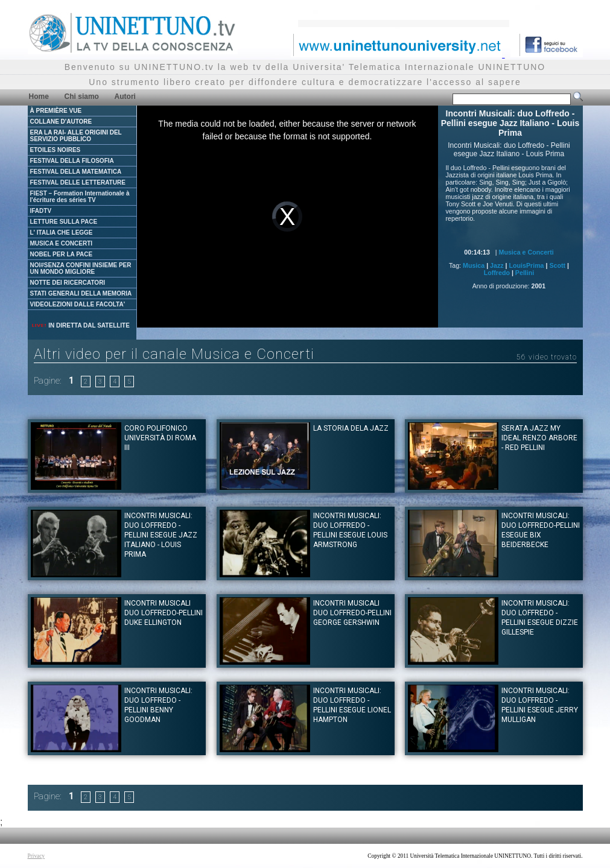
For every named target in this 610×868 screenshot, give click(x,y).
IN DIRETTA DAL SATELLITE (80, 325)
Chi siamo (82, 97)
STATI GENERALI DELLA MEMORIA (81, 293)
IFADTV (41, 211)
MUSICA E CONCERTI (62, 243)
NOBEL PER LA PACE (62, 254)
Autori (125, 97)
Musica (474, 265)
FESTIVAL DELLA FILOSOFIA (72, 161)
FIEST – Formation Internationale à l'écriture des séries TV (80, 197)
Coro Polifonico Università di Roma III (160, 438)
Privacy (37, 856)
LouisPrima (527, 265)
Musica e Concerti (526, 252)
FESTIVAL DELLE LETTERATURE (78, 182)
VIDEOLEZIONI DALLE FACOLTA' (78, 304)
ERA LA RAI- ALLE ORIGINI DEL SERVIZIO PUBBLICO (76, 136)
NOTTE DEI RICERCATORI (68, 283)
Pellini (525, 273)
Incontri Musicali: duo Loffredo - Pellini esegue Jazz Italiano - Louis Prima (161, 535)
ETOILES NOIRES (56, 150)
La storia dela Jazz (351, 428)
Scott (557, 265)
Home (39, 97)
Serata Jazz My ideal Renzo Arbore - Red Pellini (539, 438)
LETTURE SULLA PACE (64, 222)
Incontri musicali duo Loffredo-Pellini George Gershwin (352, 613)
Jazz (497, 265)
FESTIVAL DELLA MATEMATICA (76, 172)
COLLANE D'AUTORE (61, 122)
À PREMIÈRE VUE (56, 111)
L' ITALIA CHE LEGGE (62, 233)
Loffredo (497, 273)
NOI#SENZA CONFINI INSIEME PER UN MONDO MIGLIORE (81, 268)
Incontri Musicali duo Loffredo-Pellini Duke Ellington (164, 613)
